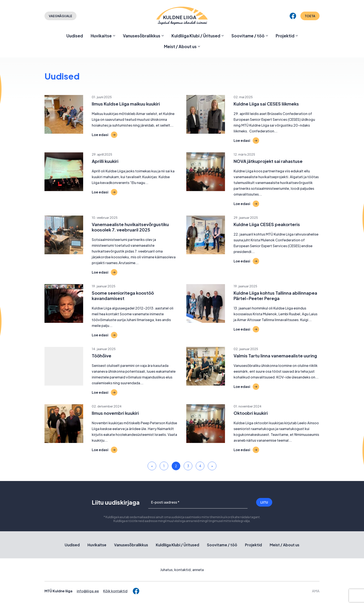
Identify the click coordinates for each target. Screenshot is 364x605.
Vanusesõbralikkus (142, 36)
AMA (316, 591)
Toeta (310, 16)
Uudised (75, 36)
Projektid (285, 36)
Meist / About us (180, 46)
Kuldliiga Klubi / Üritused (196, 36)
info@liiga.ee (88, 591)
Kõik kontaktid (115, 591)
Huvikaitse (101, 36)
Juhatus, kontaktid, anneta (182, 570)
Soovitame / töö (248, 36)
